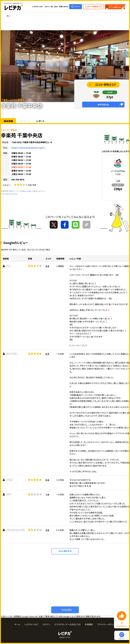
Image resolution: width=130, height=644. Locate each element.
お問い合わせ (63, 7)
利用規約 (89, 625)
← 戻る (7, 16)
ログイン (77, 7)
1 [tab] (53, 22)
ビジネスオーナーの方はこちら (68, 625)
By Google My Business (9, 194)
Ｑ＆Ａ (56, 7)
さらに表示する (65, 551)
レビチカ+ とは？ (38, 7)
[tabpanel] (65, 66)
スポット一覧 (49, 7)
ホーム (17, 625)
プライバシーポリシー (107, 625)
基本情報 (9, 121)
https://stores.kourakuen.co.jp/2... (29, 148)
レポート (41, 121)
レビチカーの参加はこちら (93, 7)
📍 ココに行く (65, 610)
